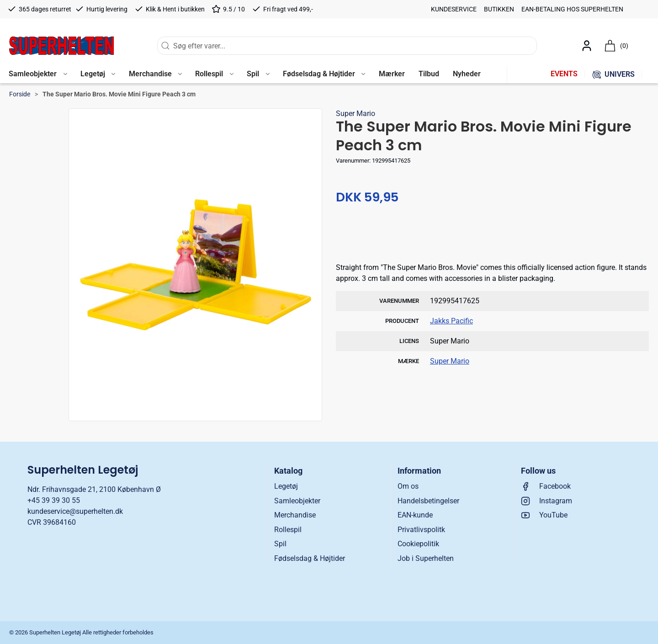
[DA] (61, 46)
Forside (20, 94)
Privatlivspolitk (421, 530)
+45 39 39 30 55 (54, 500)
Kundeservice (454, 9)
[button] (38, 74)
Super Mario (356, 113)
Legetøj (286, 486)
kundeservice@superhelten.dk (75, 511)
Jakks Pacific (451, 321)
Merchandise (295, 515)
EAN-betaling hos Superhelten (572, 9)
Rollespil (288, 530)
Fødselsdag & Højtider (310, 558)
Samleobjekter (297, 501)
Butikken (499, 9)
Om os (408, 486)
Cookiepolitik (418, 544)
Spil (280, 544)
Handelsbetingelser (428, 501)
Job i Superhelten (426, 558)
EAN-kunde (415, 515)
